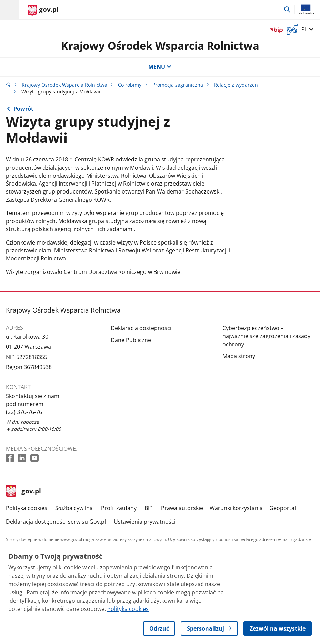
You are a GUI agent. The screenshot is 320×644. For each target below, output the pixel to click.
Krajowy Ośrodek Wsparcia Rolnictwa (160, 46)
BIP (149, 508)
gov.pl (23, 492)
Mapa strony (239, 356)
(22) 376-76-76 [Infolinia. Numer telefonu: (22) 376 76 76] (24, 412)
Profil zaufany (119, 508)
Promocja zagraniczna (178, 85)
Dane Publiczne (131, 340)
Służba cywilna (74, 508)
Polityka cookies (27, 508)
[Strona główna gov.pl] (43, 10)
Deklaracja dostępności (141, 328)
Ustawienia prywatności (145, 522)
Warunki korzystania (236, 508)
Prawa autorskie (182, 508)
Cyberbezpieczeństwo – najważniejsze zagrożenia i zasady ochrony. (266, 336)
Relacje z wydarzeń (236, 85)
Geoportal (283, 508)
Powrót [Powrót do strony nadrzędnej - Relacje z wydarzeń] (23, 109)
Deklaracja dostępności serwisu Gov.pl (56, 522)
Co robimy (130, 85)
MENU (160, 67)
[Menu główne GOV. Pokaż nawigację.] (10, 10)
